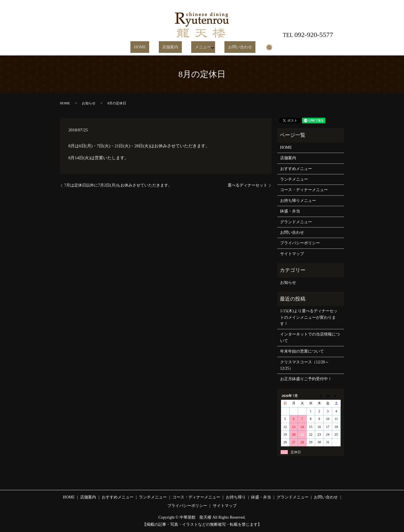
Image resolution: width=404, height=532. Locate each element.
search (258, 47)
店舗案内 (171, 47)
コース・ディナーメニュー (304, 190)
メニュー (197, 47)
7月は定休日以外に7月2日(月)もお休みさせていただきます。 (118, 185)
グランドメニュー (296, 222)
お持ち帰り (236, 497)
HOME (148, 47)
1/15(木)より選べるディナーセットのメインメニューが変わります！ (309, 317)
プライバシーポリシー (300, 243)
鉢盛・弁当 (290, 211)
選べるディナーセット (247, 185)
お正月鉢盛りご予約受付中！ (306, 379)
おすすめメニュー (296, 169)
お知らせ (89, 103)
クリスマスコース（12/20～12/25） (305, 365)
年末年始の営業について (302, 351)
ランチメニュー (294, 179)
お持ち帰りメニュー (298, 201)
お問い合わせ (232, 47)
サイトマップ (292, 254)
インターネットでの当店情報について (310, 337)
